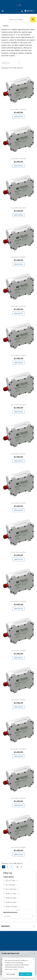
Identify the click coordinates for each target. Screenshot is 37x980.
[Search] (22, 20)
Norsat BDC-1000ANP (18, 651)
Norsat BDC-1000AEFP (18, 405)
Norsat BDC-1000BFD (18, 847)
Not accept (11, 974)
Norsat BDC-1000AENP (18, 601)
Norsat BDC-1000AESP (18, 306)
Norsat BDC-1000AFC (18, 454)
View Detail (19, 117)
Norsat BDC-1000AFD (18, 503)
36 (17, 867)
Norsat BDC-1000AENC (18, 109)
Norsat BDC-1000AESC (18, 208)
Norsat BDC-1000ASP (18, 798)
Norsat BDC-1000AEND (18, 159)
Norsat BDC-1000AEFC (18, 257)
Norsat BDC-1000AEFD (18, 355)
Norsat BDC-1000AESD (18, 749)
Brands (6, 926)
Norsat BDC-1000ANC (18, 552)
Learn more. (13, 969)
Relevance (11, 63)
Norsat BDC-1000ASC (18, 700)
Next (21, 867)
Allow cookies (25, 974)
